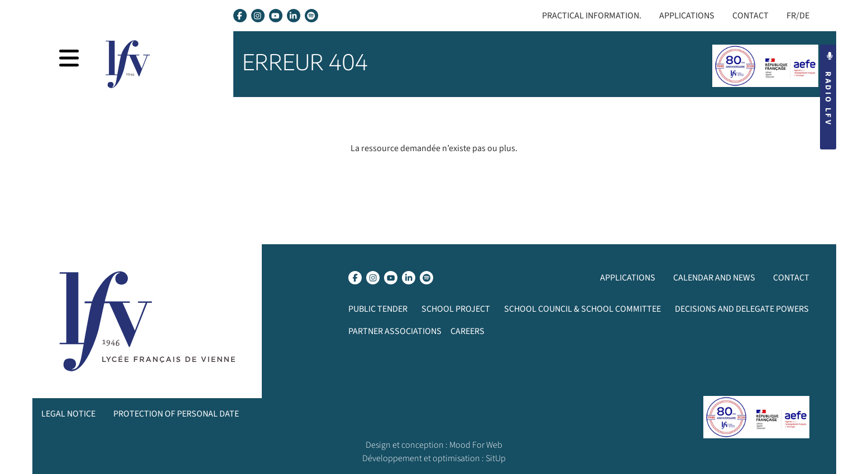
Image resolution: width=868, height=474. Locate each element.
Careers (467, 331)
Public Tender (378, 309)
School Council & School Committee (582, 309)
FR (791, 16)
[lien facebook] (240, 16)
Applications (687, 16)
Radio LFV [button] (828, 89)
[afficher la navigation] (69, 58)
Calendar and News (714, 278)
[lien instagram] (258, 16)
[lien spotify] (311, 16)
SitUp (496, 458)
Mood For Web (476, 445)
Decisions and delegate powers (742, 309)
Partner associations (395, 331)
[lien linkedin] (294, 16)
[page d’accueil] (128, 64)
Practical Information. (592, 16)
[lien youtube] (276, 16)
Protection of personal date (176, 414)
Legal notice (68, 414)
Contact (750, 16)
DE (804, 16)
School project (456, 309)
